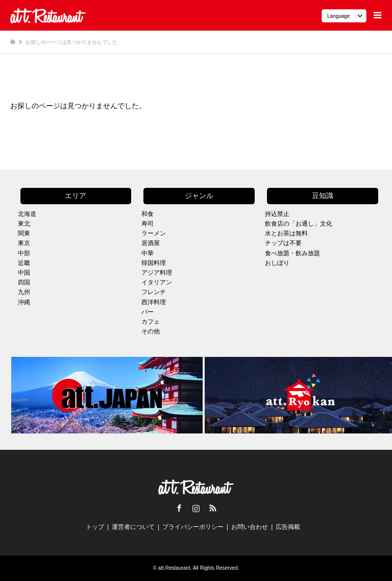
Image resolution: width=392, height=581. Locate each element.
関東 (24, 233)
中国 (24, 273)
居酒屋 (151, 243)
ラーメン (154, 233)
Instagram (196, 508)
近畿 (24, 263)
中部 (24, 253)
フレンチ (154, 292)
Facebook (179, 508)
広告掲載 (288, 527)
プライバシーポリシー (193, 527)
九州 (24, 292)
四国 (24, 282)
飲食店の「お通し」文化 (299, 224)
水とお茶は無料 (286, 233)
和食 (148, 214)
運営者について (133, 527)
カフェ (151, 322)
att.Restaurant (174, 568)
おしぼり (277, 263)
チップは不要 (283, 243)
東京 (24, 243)
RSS (213, 508)
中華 (148, 253)
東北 (24, 224)
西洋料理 (154, 302)
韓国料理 (154, 263)
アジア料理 (157, 273)
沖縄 (24, 302)
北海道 (27, 214)
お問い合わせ (250, 527)
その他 (151, 331)
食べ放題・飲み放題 (292, 253)
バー (148, 312)
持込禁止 (277, 214)
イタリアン (157, 282)
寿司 (148, 224)
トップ (95, 527)
